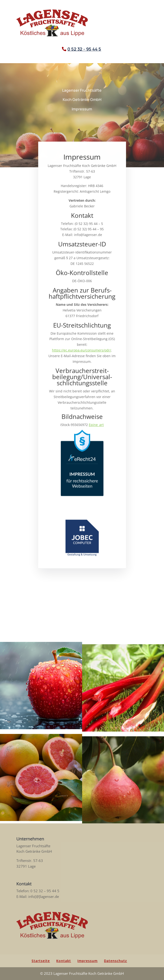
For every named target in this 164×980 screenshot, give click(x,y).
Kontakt (64, 961)
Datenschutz (115, 961)
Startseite (41, 961)
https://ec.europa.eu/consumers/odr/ (82, 355)
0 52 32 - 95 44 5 (84, 49)
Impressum (87, 961)
